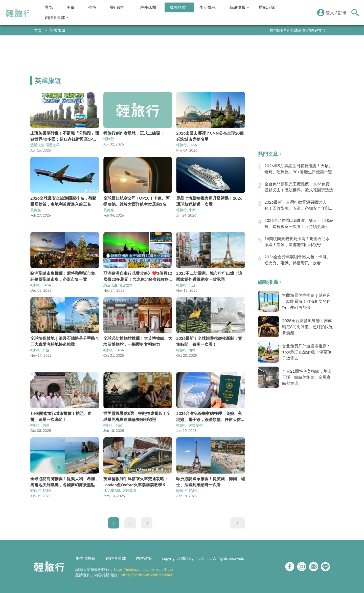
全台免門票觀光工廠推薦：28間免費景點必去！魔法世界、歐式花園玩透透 (299, 187)
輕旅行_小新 (186, 210)
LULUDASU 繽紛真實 (120, 490)
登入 (330, 13)
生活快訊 (208, 7)
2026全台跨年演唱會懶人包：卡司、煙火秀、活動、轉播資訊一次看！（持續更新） (299, 260)
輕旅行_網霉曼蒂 (189, 425)
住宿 (92, 7)
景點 (49, 7)
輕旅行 (18, 13)
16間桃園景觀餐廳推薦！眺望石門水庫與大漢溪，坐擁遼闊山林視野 (297, 241)
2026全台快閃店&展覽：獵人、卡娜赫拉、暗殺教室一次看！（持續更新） (299, 223)
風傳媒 (36, 210)
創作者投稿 (85, 558)
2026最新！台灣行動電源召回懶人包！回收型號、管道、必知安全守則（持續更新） (297, 205)
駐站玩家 (267, 7)
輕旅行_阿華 (186, 350)
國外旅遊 (178, 7)
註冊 (342, 13)
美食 (71, 7)
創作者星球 (57, 18)
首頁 (38, 30)
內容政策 (144, 558)
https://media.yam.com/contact (147, 575)
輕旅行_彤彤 (186, 285)
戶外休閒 (148, 7)
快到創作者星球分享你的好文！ (298, 30)
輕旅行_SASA (187, 145)
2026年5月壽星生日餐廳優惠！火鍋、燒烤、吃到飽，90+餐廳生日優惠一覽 (299, 169)
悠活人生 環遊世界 (45, 145)
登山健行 (118, 7)
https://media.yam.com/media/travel (144, 569)
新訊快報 (239, 7)
